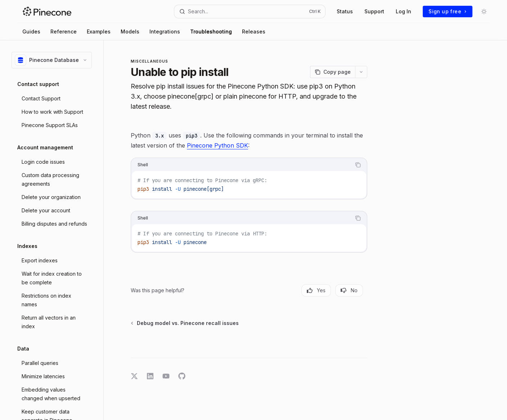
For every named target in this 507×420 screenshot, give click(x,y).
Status (345, 11)
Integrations (165, 31)
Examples (99, 31)
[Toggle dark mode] (484, 12)
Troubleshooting (211, 31)
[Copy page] (333, 72)
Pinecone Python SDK (217, 145)
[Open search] (250, 12)
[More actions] (361, 72)
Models (130, 31)
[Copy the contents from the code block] (358, 165)
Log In (403, 11)
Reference (64, 31)
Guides (31, 31)
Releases (254, 31)
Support (374, 11)
